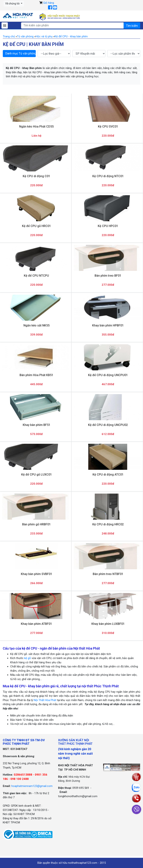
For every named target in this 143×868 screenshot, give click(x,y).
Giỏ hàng (49, 3)
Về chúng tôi (13, 4)
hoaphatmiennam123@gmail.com (32, 786)
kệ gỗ (28, 658)
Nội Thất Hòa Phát (45, 700)
